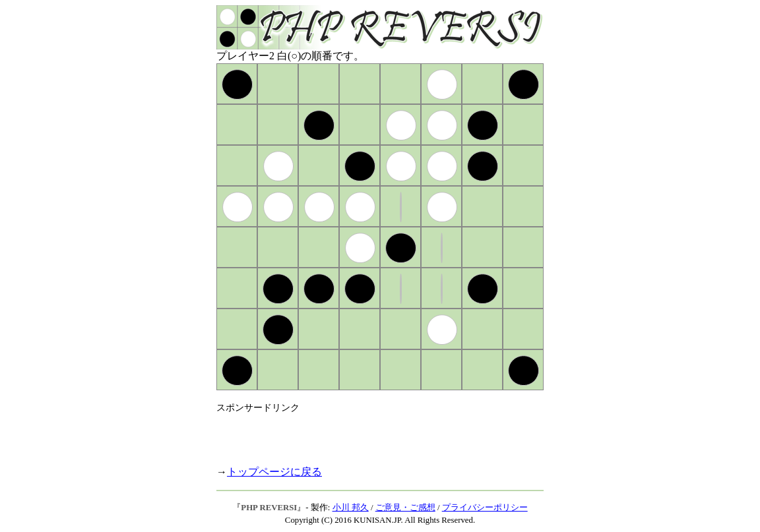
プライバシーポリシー (485, 508)
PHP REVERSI (269, 508)
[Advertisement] (371, 434)
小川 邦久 (351, 508)
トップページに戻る (274, 472)
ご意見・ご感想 (405, 508)
